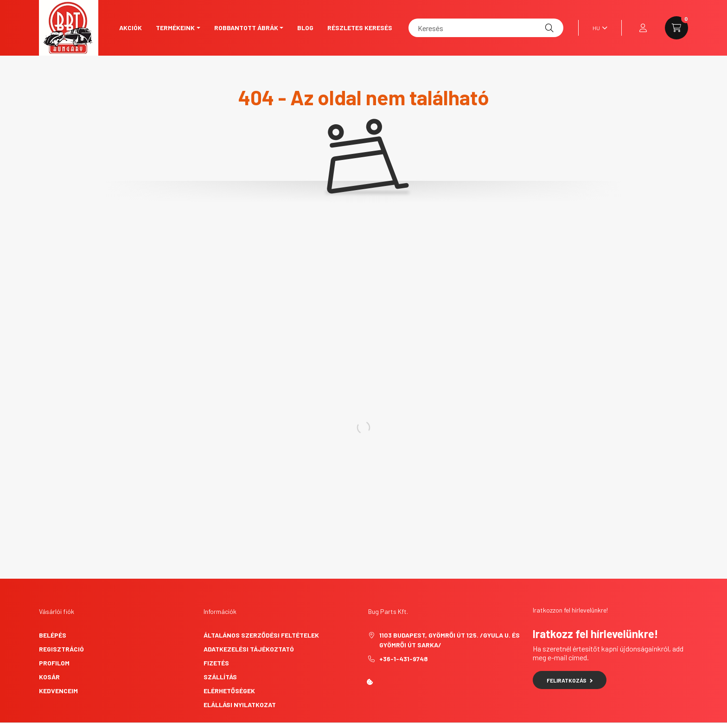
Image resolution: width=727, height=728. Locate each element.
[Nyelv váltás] (598, 28)
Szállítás (220, 677)
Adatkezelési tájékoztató (249, 649)
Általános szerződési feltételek (261, 635)
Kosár (49, 677)
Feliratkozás (570, 680)
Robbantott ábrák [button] (246, 28)
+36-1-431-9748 (404, 659)
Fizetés (216, 663)
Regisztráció (61, 649)
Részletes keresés (360, 28)
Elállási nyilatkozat (240, 705)
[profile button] (643, 28)
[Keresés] (486, 28)
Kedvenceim (58, 691)
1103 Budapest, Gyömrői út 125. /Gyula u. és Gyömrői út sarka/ (450, 640)
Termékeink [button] (175, 28)
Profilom (54, 663)
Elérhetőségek (229, 691)
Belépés (53, 635)
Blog (305, 28)
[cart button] (676, 28)
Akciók (131, 28)
